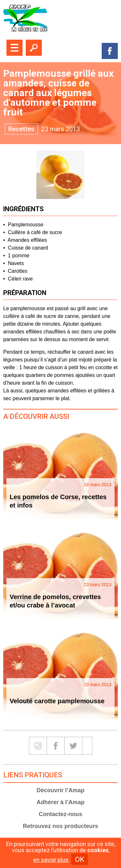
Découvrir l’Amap (60, 790)
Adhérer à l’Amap (60, 802)
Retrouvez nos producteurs (60, 826)
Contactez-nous (61, 814)
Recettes (21, 129)
